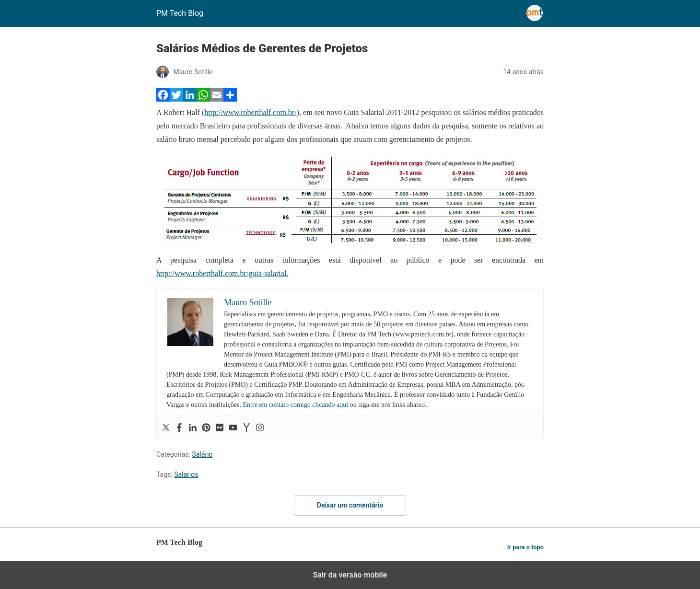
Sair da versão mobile (350, 575)
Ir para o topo (525, 547)
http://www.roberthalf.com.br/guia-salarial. (222, 273)
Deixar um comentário (350, 505)
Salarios (186, 474)
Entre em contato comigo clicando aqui (296, 405)
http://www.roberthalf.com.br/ (250, 112)
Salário (202, 454)
